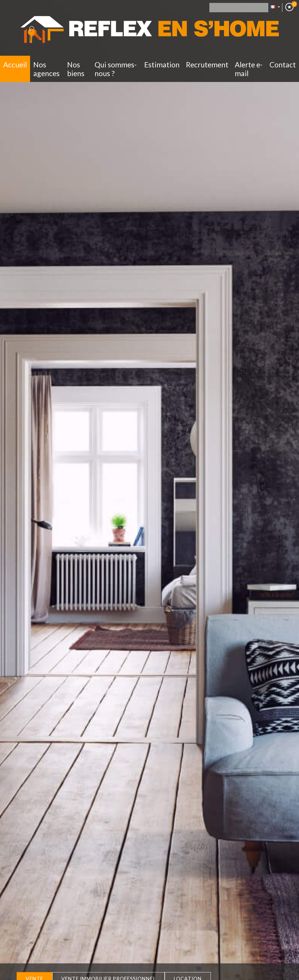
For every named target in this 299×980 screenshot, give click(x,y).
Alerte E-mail (249, 69)
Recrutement (207, 64)
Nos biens (76, 69)
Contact (283, 64)
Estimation (162, 64)
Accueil (15, 64)
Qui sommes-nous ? (116, 69)
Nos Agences (46, 69)
